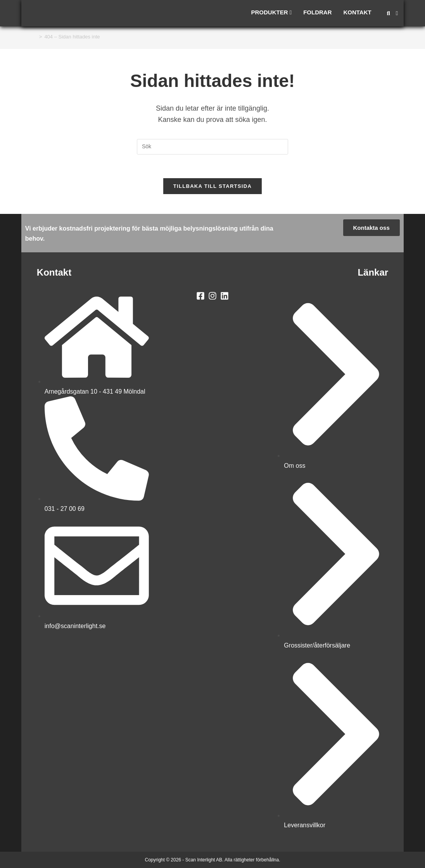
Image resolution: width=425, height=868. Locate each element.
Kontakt (357, 12)
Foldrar (317, 12)
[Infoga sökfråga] (212, 147)
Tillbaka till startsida (212, 186)
